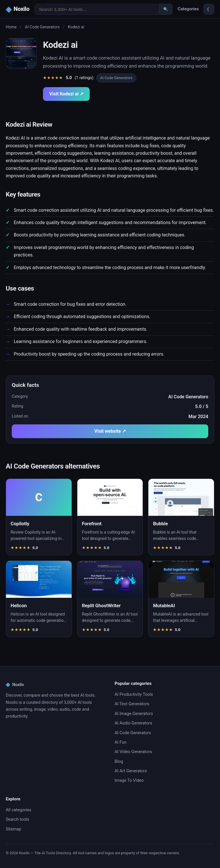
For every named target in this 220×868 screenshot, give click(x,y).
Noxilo (15, 685)
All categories (18, 810)
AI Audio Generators (133, 723)
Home (11, 27)
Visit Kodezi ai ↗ (66, 94)
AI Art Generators (131, 771)
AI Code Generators (42, 27)
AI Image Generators (134, 714)
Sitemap (13, 829)
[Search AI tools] (97, 9)
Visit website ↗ (110, 431)
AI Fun (120, 742)
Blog (119, 761)
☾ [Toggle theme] (209, 9)
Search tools (17, 819)
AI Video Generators (133, 752)
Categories (188, 9)
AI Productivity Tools (134, 694)
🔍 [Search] (166, 9)
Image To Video (129, 780)
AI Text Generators (132, 704)
